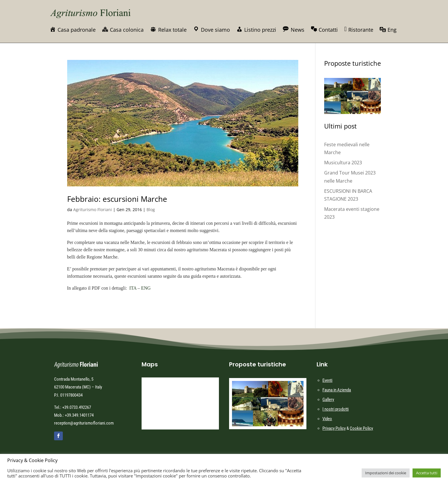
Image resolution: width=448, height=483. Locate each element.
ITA (133, 288)
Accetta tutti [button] (427, 473)
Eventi (327, 380)
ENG (146, 288)
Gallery (328, 400)
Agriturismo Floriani (93, 210)
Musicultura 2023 (343, 163)
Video (327, 419)
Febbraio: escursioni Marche (117, 199)
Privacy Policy (334, 428)
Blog (151, 210)
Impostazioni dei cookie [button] (386, 473)
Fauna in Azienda (337, 390)
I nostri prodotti (335, 409)
